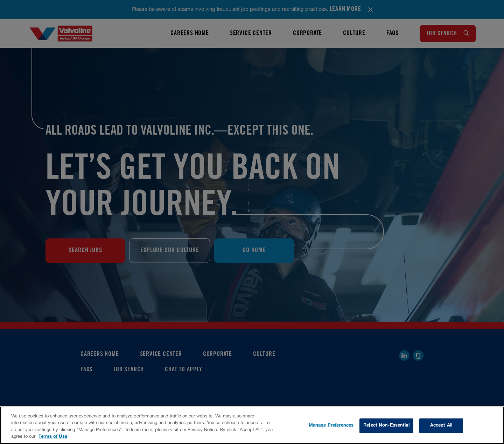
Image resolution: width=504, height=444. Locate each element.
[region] (252, 425)
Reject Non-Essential (386, 425)
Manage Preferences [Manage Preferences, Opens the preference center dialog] (331, 425)
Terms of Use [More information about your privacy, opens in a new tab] (53, 437)
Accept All (441, 425)
